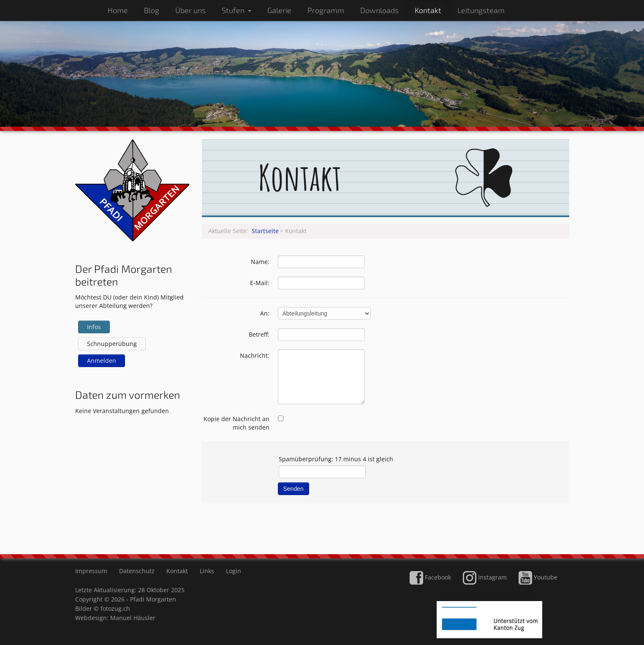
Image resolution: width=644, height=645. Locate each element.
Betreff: (259, 334)
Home (118, 10)
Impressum (91, 571)
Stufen (236, 10)
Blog (152, 10)
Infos (94, 327)
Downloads (379, 10)
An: (265, 313)
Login (234, 571)
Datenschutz (137, 571)
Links (207, 571)
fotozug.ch (115, 608)
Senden (293, 489)
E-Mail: (260, 283)
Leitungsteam (481, 10)
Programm (326, 10)
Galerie (279, 10)
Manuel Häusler (133, 618)
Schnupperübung (112, 344)
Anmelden (102, 361)
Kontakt (428, 10)
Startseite (265, 231)
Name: (260, 262)
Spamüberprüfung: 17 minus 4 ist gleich (336, 459)
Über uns (190, 10)
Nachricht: (255, 355)
